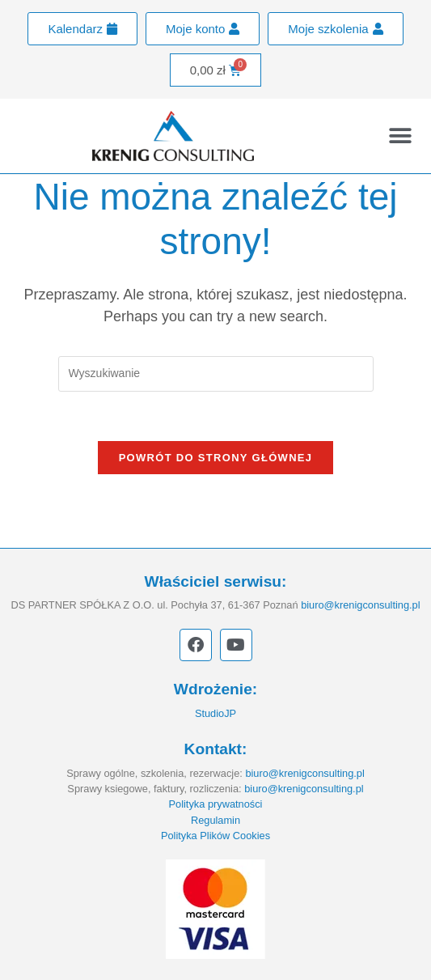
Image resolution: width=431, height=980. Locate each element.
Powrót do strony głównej (216, 458)
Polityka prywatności (216, 804)
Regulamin (215, 820)
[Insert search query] (216, 373)
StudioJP (215, 713)
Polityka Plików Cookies (215, 836)
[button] (401, 136)
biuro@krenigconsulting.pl (360, 605)
